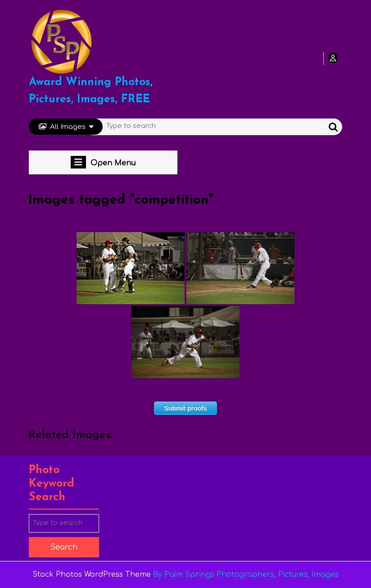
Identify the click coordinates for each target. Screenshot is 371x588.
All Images (66, 127)
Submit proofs (186, 408)
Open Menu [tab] (103, 162)
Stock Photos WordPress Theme (92, 574)
